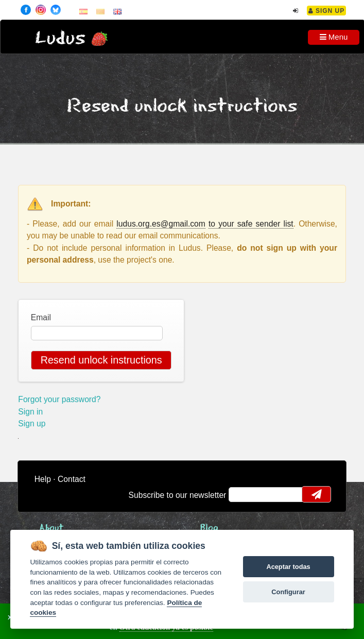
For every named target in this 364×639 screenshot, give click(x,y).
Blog (209, 528)
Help (43, 479)
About (51, 528)
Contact (72, 479)
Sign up (32, 424)
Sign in (30, 412)
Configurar (288, 592)
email (243, 494)
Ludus (60, 38)
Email (41, 317)
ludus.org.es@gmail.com (161, 224)
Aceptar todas (288, 567)
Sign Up (327, 11)
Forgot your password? (59, 399)
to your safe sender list (251, 224)
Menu (334, 37)
